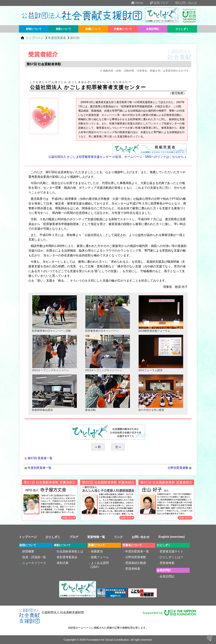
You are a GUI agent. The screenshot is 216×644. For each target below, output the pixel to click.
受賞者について (123, 29)
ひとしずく (182, 29)
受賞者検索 (133, 569)
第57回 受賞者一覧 (40, 458)
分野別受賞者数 (178, 468)
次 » (118, 447)
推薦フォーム (100, 557)
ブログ (74, 537)
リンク (118, 537)
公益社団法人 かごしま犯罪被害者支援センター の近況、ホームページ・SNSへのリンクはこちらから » (117, 157)
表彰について (63, 29)
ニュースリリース (34, 563)
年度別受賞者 (57, 38)
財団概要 (28, 551)
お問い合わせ (183, 3)
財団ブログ (156, 3)
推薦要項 (97, 551)
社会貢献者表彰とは (70, 551)
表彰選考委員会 (67, 557)
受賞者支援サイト (171, 551)
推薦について (93, 29)
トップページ (35, 38)
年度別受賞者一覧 (40, 468)
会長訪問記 (153, 29)
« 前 (98, 447)
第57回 (75, 38)
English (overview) (172, 537)
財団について (34, 29)
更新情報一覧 (96, 537)
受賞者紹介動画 (136, 563)
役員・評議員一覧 (34, 557)
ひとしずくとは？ (171, 557)
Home (134, 3)
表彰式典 (63, 563)
